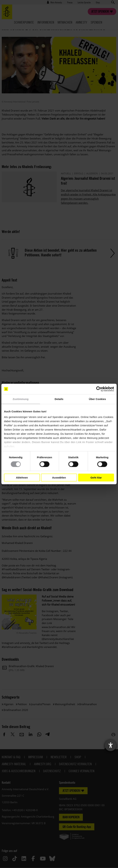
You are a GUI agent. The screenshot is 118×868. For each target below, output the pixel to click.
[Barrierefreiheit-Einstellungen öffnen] (111, 745)
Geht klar (96, 478)
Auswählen (59, 478)
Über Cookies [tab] (97, 399)
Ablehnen (22, 478)
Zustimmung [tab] (21, 399)
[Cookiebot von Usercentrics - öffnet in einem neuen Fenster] (99, 389)
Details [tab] (59, 399)
